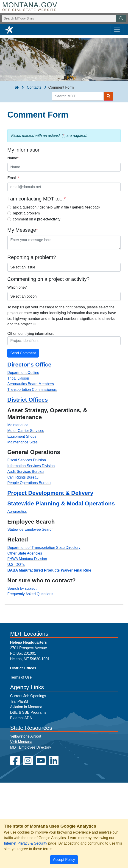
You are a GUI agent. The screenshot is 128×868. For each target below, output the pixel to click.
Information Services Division (31, 466)
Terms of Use (21, 677)
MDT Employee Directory (31, 747)
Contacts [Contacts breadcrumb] (34, 87)
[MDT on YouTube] (41, 761)
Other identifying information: (31, 334)
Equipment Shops (22, 436)
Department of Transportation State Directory (44, 548)
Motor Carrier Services (26, 431)
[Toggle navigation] (117, 30)
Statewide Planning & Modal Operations (61, 503)
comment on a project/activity (37, 219)
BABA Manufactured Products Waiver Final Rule (49, 570)
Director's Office (29, 365)
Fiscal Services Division (27, 460)
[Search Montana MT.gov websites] (64, 18)
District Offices (28, 400)
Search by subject (22, 588)
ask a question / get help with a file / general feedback (57, 207)
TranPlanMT (20, 701)
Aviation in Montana (26, 707)
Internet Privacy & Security (26, 843)
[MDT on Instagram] (28, 761)
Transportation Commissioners (32, 390)
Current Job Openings (28, 696)
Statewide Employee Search (30, 529)
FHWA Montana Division (27, 559)
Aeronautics (17, 511)
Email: (13, 178)
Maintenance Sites (22, 442)
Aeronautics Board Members (31, 384)
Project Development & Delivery (50, 493)
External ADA (21, 718)
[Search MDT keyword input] (78, 96)
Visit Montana (21, 742)
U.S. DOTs (16, 565)
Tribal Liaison (18, 378)
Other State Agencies (25, 553)
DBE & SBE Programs (28, 712)
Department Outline (23, 373)
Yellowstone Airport (26, 736)
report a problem (26, 213)
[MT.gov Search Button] (121, 18)
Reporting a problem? (32, 257)
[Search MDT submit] (109, 96)
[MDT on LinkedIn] (54, 761)
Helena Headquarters (28, 642)
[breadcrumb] (17, 87)
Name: (13, 158)
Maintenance (18, 425)
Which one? (17, 287)
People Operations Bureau (29, 483)
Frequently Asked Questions (30, 594)
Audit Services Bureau (25, 472)
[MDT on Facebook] (15, 761)
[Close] (64, 860)
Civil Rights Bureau (23, 477)
